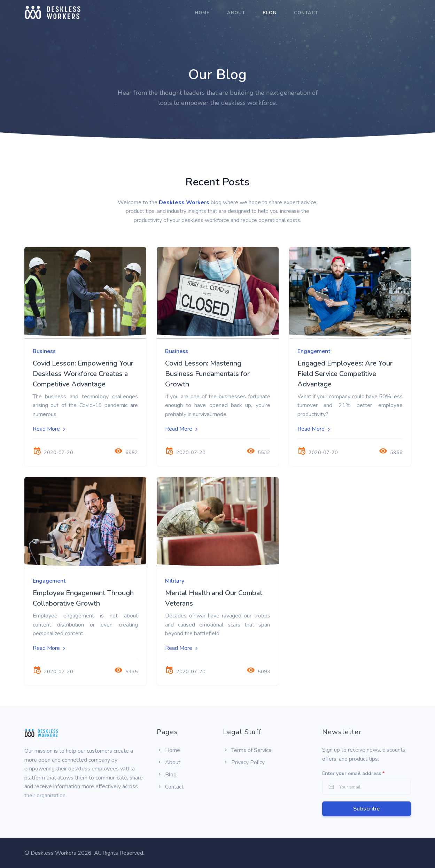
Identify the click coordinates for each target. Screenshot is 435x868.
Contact (306, 13)
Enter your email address (353, 773)
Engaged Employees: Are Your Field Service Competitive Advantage (345, 374)
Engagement (314, 351)
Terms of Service (247, 750)
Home (202, 13)
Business (44, 351)
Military (175, 581)
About (236, 13)
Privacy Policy (244, 762)
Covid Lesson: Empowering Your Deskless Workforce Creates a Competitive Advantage (83, 374)
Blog (270, 13)
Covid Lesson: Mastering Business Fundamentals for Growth (207, 374)
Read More (50, 429)
